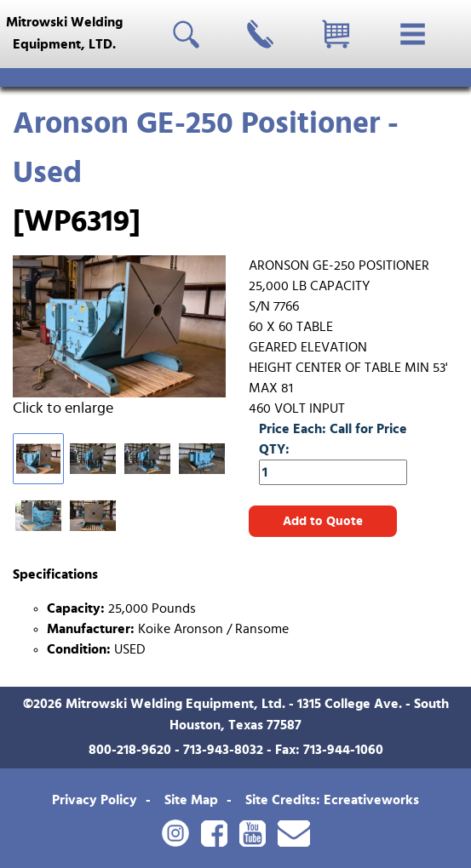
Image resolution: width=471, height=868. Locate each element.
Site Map (191, 800)
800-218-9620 (130, 750)
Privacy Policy (95, 800)
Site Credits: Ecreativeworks (332, 800)
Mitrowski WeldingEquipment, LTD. (64, 33)
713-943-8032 (223, 750)
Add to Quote (323, 521)
